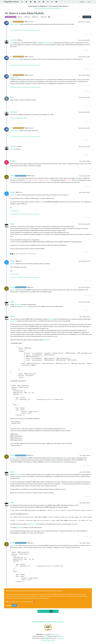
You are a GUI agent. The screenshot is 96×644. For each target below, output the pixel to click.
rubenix (12, 224)
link (90, 545)
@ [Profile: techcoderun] (15, 24)
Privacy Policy (51, 640)
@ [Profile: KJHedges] (14, 178)
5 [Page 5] (54, 611)
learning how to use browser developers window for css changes (25, 214)
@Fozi (20, 40)
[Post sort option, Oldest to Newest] (79, 17)
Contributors (60, 638)
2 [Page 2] (45, 611)
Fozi (11, 22)
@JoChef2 (19, 192)
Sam (45, 636)
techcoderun (14, 40)
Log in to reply (87, 17)
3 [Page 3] (48, 611)
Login (14, 605)
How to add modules (15, 211)
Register (9, 605)
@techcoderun (29, 22)
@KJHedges (31, 176)
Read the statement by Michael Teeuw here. (48, 8)
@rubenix (19, 261)
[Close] (90, 591)
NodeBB (46, 638)
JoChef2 (12, 176)
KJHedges (13, 161)
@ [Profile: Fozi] (12, 43)
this (50, 462)
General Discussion (11, 17)
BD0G (12, 97)
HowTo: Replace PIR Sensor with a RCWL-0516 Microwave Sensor (25, 30)
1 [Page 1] (42, 611)
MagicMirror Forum (11, 2)
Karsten (61, 636)
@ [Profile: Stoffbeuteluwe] (47, 43)
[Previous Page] (39, 611)
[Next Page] (57, 611)
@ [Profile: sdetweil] (18, 304)
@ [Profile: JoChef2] (13, 195)
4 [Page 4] (51, 611)
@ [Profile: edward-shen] (32, 524)
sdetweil (13, 192)
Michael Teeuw (55, 634)
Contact (43, 640)
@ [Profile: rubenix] (13, 264)
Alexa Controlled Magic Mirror (19, 118)
